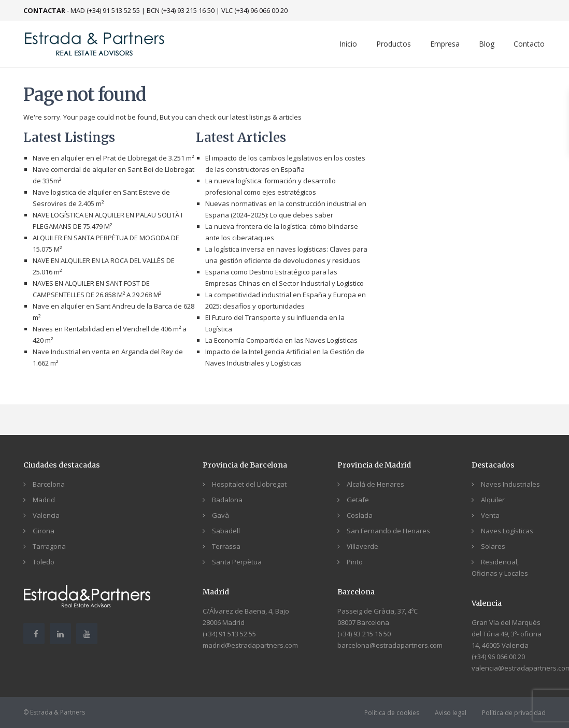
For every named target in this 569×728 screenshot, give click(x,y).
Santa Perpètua (237, 562)
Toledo (44, 562)
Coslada (360, 515)
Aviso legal (451, 713)
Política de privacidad (514, 713)
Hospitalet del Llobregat (249, 484)
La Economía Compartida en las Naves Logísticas (281, 340)
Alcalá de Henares (375, 484)
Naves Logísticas (507, 531)
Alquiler (493, 500)
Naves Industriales (510, 484)
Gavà (221, 515)
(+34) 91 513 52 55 (229, 634)
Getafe (358, 500)
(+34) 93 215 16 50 (364, 634)
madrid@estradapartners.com (250, 645)
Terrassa (226, 546)
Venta (490, 515)
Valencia (46, 515)
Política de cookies (392, 713)
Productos (394, 44)
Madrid (44, 500)
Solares (493, 546)
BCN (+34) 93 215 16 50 (181, 10)
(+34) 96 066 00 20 (498, 657)
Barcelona (49, 484)
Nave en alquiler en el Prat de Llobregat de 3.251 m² (113, 158)
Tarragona (49, 546)
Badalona (227, 500)
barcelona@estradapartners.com (390, 645)
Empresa (445, 44)
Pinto (355, 562)
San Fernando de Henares (388, 531)
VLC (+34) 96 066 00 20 (254, 10)
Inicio (348, 44)
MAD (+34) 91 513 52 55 (105, 10)
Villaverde (362, 546)
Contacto (529, 44)
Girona (44, 531)
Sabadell (226, 531)
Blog (487, 44)
